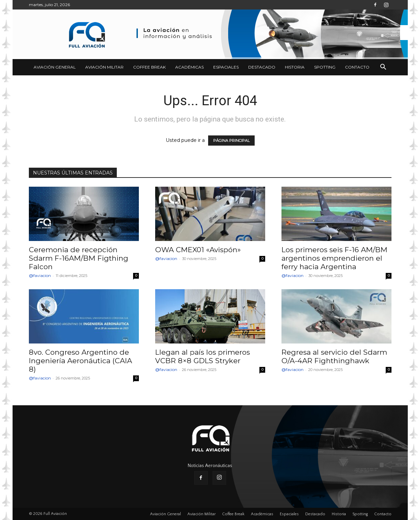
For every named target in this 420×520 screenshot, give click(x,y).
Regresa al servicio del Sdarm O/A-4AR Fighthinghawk (334, 356)
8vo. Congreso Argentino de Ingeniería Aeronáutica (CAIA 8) (80, 361)
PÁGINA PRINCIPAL (231, 141)
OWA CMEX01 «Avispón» (198, 250)
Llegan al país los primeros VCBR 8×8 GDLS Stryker (203, 356)
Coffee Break (149, 67)
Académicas (189, 67)
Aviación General (55, 67)
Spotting (325, 67)
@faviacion (40, 275)
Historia (295, 67)
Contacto (357, 67)
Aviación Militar (104, 67)
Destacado (262, 67)
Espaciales (226, 67)
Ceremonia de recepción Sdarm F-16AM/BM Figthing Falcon (79, 258)
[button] (383, 68)
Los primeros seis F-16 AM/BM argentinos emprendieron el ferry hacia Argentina (334, 258)
